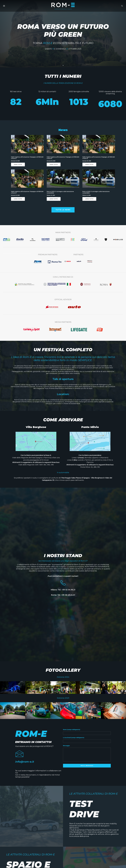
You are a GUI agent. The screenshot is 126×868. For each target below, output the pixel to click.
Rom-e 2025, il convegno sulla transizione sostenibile (60, 194)
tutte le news (63, 212)
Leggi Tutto (18, 166)
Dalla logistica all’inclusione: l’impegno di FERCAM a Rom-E (27, 159)
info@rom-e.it (25, 763)
